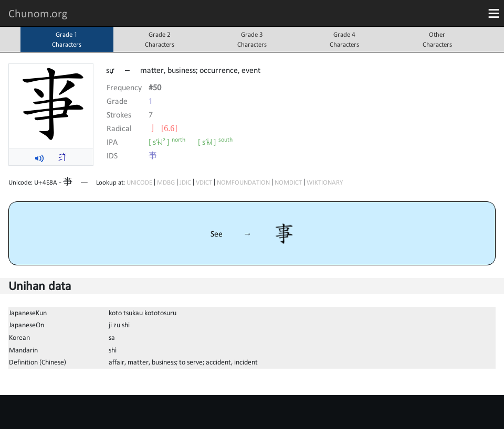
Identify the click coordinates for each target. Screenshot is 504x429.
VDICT (204, 182)
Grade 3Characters (252, 39)
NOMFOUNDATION (243, 182)
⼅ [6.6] (163, 128)
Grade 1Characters (67, 39)
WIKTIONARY (325, 182)
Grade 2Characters (160, 39)
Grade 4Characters (344, 39)
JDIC (185, 182)
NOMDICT (288, 182)
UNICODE (139, 182)
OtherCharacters (437, 39)
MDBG (166, 182)
